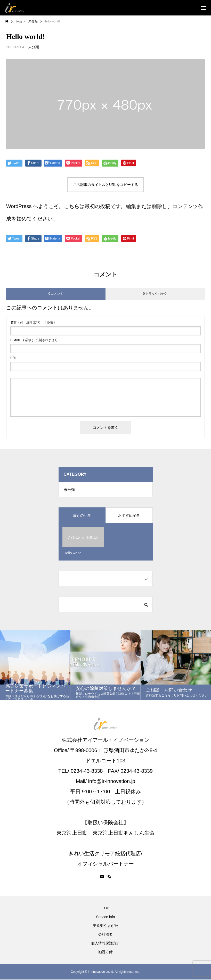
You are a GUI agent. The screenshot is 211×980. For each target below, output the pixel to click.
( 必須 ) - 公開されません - (35, 340)
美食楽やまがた (105, 926)
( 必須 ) (33, 322)
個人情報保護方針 (105, 944)
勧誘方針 (105, 952)
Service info (105, 917)
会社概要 (105, 935)
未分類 (34, 47)
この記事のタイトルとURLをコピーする (105, 185)
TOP (106, 909)
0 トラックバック (155, 294)
